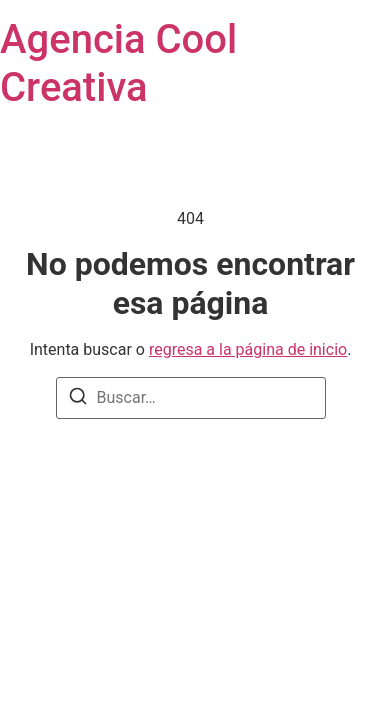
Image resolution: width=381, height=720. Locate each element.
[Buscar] (78, 399)
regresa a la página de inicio (248, 349)
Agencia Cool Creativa (118, 63)
